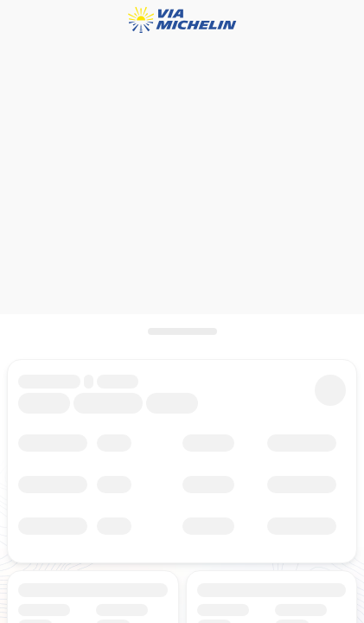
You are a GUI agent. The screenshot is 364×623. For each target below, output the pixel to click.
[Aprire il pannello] (182, 331)
